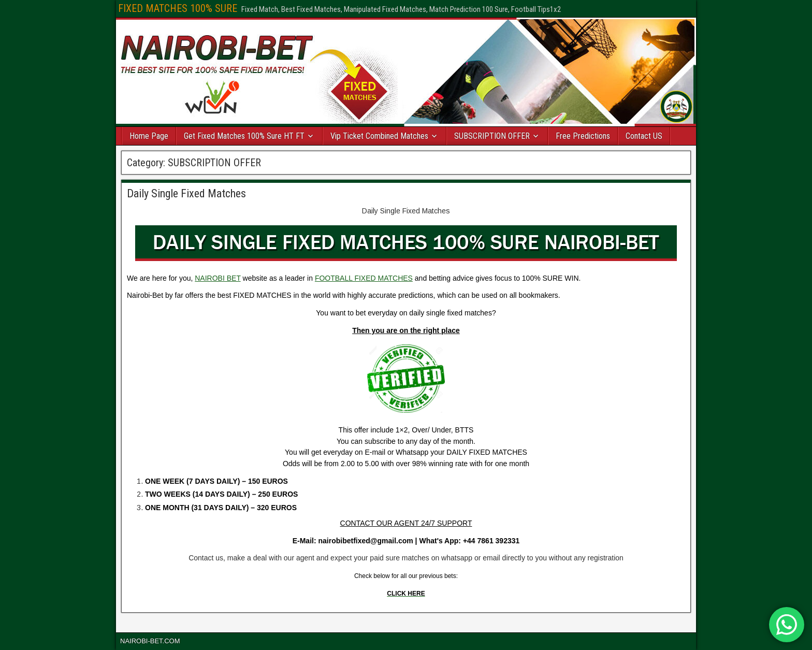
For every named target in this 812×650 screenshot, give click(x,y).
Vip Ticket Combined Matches (379, 136)
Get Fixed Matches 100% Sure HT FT (244, 136)
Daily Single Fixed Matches (186, 193)
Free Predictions (583, 136)
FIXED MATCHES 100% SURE (178, 8)
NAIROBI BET (218, 278)
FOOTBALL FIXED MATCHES (364, 278)
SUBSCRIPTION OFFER (492, 136)
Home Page (149, 136)
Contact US (644, 136)
